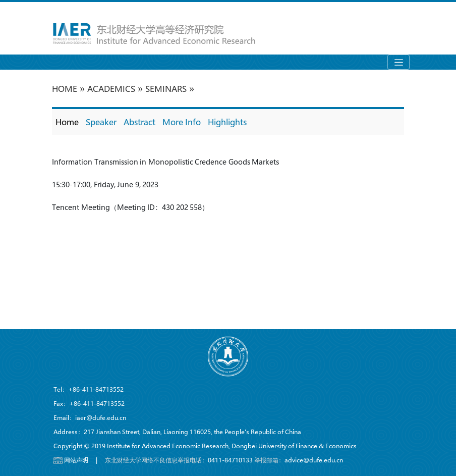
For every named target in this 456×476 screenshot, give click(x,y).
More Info (182, 122)
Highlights (227, 122)
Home (67, 122)
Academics (111, 89)
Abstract (139, 122)
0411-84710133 (230, 460)
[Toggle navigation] (398, 62)
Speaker (101, 122)
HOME (65, 89)
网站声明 (76, 460)
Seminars (166, 89)
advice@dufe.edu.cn (314, 460)
